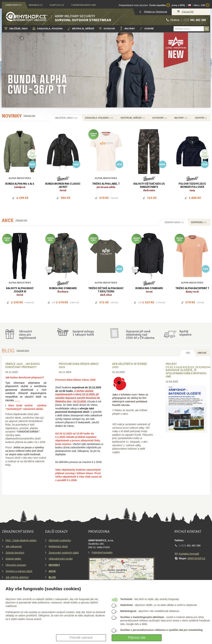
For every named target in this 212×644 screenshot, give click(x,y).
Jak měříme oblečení (17, 577)
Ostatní (146, 28)
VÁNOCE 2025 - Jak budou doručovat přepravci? (23, 366)
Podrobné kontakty (102, 552)
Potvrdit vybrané (81, 638)
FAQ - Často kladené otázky (21, 540)
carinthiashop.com (83, 5)
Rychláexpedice (185, 333)
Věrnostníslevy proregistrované (28, 335)
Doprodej (199, 222)
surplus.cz (57, 5)
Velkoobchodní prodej (61, 559)
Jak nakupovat (14, 546)
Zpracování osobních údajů (64, 553)
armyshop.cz (13, 5)
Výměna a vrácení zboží (19, 571)
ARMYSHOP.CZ (196, 558)
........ (17, 400)
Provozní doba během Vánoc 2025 (79, 366)
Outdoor (107, 28)
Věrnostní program (16, 565)
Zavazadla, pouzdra (47, 28)
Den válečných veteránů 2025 (130, 366)
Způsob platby (13, 559)
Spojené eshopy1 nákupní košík (83, 333)
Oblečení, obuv (16, 28)
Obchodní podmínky (60, 540)
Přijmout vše (137, 638)
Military (127, 28)
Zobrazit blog (23, 351)
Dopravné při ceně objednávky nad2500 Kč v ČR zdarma (140, 335)
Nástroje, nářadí (81, 28)
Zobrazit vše (29, 116)
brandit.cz (36, 5)
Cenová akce (174, 222)
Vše (188, 353)
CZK (205, 5)
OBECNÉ (202, 353)
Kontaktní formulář (189, 554)
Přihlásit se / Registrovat (155, 12)
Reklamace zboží (58, 546)
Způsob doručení (15, 553)
